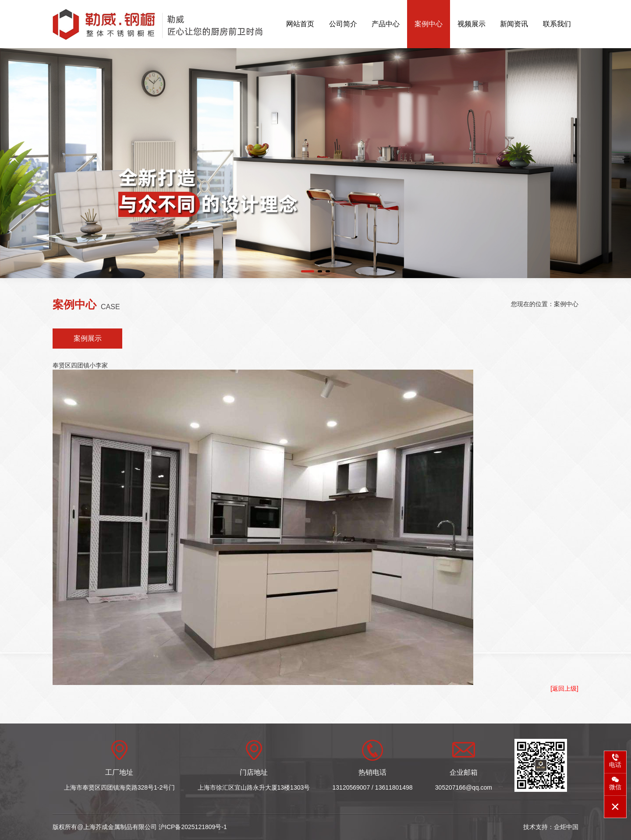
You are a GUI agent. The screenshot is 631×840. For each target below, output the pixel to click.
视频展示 (471, 24)
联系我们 (557, 24)
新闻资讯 (514, 24)
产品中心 (386, 24)
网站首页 (300, 24)
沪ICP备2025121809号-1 (193, 827)
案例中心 (429, 24)
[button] (308, 271)
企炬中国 (566, 827)
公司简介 (343, 24)
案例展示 (88, 338)
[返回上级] (564, 688)
